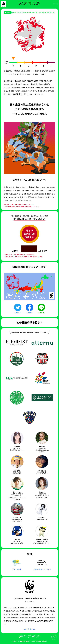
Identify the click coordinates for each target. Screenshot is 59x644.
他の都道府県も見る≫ (29, 322)
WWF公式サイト (29, 629)
